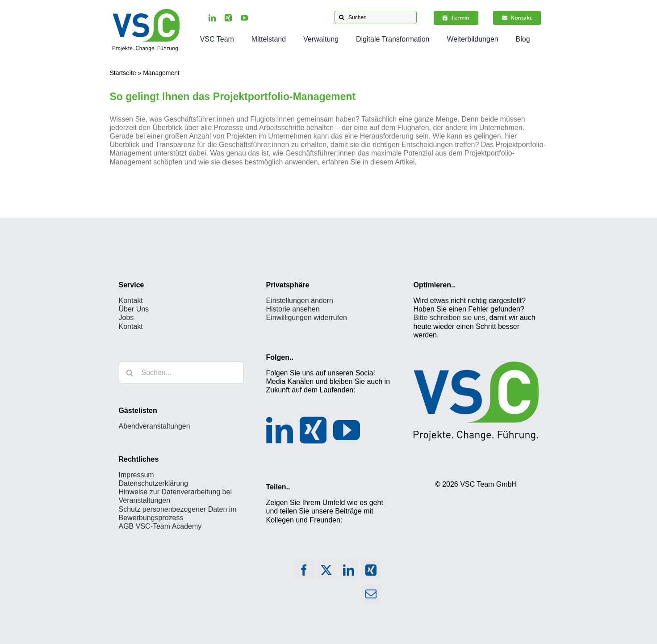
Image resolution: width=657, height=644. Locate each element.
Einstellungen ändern (300, 301)
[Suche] (341, 17)
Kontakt (131, 301)
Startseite (123, 73)
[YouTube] (347, 430)
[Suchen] (376, 17)
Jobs (126, 318)
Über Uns (134, 309)
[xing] (228, 18)
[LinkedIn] (280, 430)
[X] (326, 572)
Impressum (136, 475)
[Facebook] (304, 572)
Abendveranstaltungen (155, 426)
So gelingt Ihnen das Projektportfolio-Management (233, 97)
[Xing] (313, 430)
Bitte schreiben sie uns (450, 318)
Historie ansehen (293, 309)
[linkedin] (212, 18)
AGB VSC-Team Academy (160, 526)
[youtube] (244, 18)
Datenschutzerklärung (154, 483)
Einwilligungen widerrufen (307, 318)
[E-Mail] (371, 596)
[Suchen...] (181, 373)
